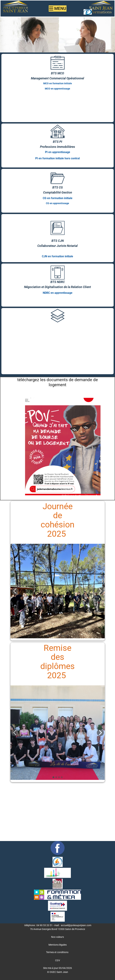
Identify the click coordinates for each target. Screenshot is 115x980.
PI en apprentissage (58, 152)
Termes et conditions (57, 952)
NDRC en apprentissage (58, 293)
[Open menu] (58, 9)
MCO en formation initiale (58, 83)
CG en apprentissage (57, 203)
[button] (15, 591)
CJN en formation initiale (57, 256)
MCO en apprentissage (57, 89)
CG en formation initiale (58, 198)
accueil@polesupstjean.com (76, 925)
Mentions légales (58, 945)
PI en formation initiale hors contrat (57, 158)
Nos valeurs (57, 937)
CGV (58, 960)
